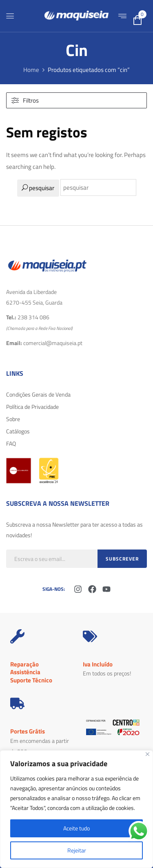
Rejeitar (77, 850)
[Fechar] (147, 754)
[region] (76, 809)
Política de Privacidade (32, 407)
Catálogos (18, 431)
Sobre (13, 419)
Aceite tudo (76, 828)
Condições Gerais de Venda (38, 394)
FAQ (11, 443)
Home (31, 70)
